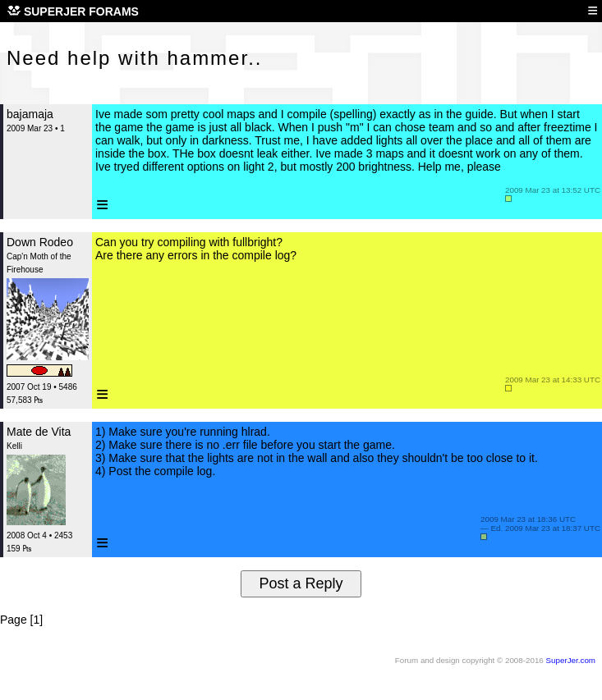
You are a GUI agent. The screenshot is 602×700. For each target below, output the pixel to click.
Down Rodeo (40, 242)
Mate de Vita (39, 432)
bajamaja (30, 114)
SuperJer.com (571, 660)
